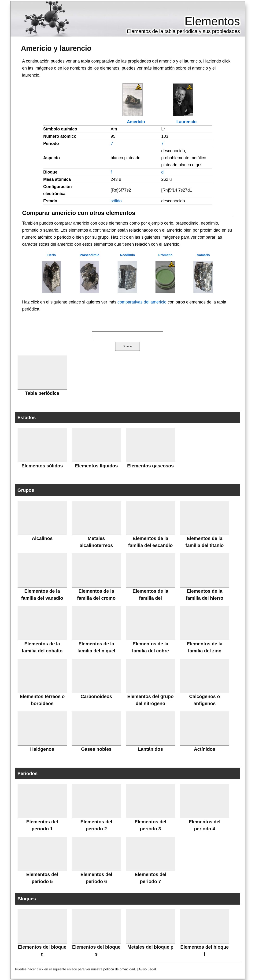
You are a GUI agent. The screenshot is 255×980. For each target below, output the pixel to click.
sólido (116, 201)
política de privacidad (119, 969)
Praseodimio (89, 255)
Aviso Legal (147, 969)
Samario (203, 255)
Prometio (165, 255)
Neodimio (128, 255)
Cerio (52, 255)
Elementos (212, 21)
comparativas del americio (142, 302)
